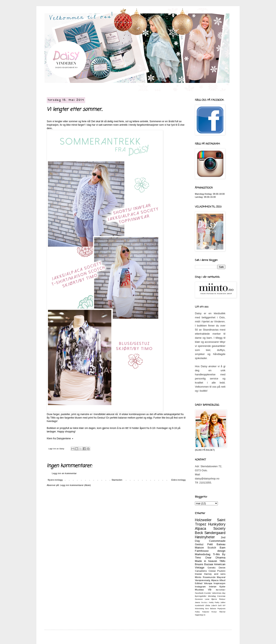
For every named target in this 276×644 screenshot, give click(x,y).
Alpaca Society (210, 529)
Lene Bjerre (211, 599)
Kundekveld (199, 606)
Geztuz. (204, 602)
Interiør (213, 587)
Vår (210, 590)
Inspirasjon (219, 583)
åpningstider (201, 596)
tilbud (222, 580)
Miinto (198, 577)
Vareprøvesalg (203, 580)
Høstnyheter (205, 537)
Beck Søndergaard (210, 533)
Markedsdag (203, 554)
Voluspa (208, 583)
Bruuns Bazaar (204, 564)
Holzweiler (203, 520)
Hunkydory (217, 524)
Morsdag (212, 596)
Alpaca (215, 580)
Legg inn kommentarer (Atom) (75, 485)
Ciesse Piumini (217, 571)
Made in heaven (206, 561)
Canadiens (201, 571)
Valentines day (219, 593)
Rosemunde (209, 577)
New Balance (211, 609)
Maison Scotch (205, 548)
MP (224, 606)
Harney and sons (215, 574)
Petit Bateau (216, 544)
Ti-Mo (216, 554)
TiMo (222, 561)
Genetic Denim (216, 568)
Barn (223, 548)
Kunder (208, 593)
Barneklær (221, 590)
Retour (214, 612)
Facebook (199, 593)
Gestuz (199, 544)
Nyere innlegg (55, 480)
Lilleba (208, 606)
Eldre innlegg (178, 480)
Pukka (197, 612)
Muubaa (199, 590)
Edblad (199, 583)
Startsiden (117, 480)
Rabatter (206, 612)
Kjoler (222, 587)
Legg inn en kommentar (64, 473)
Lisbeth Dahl (216, 606)
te (205, 615)
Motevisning (199, 609)
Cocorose (221, 596)
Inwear (198, 574)
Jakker (223, 602)
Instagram (200, 587)
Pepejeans (221, 609)
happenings (199, 615)
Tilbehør (222, 612)
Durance (199, 599)
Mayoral (221, 577)
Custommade (217, 541)
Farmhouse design (210, 551)
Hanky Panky (214, 602)
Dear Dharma (216, 558)
